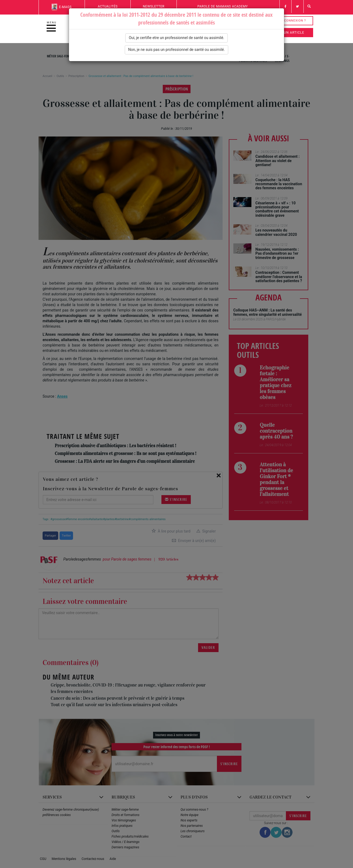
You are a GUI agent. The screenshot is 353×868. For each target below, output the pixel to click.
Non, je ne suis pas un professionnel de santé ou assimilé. (177, 50)
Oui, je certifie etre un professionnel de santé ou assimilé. (176, 38)
